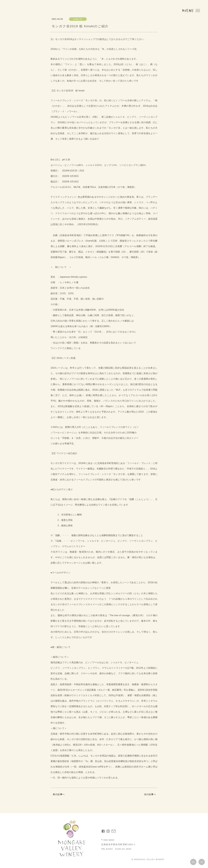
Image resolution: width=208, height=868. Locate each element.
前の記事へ (59, 794)
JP (202, 862)
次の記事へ (150, 794)
